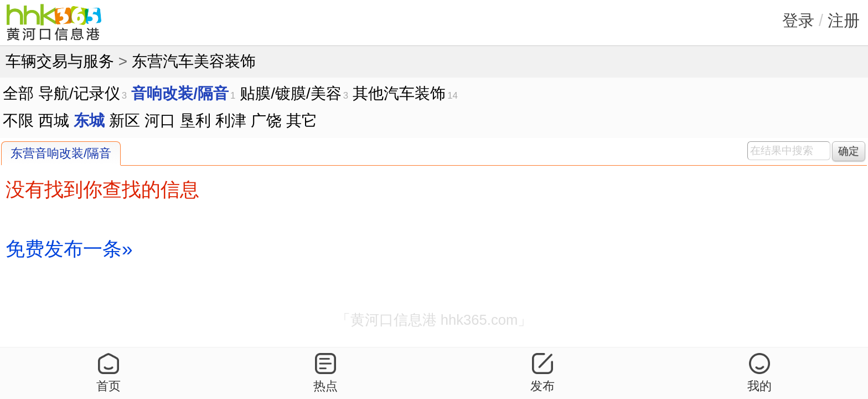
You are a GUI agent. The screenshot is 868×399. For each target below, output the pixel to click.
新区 (125, 121)
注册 (844, 21)
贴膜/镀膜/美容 (291, 93)
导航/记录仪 (79, 93)
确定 (849, 151)
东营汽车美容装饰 (194, 61)
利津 (231, 121)
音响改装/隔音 (180, 93)
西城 (54, 121)
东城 (89, 121)
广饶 (266, 121)
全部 (18, 93)
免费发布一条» (69, 249)
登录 (798, 21)
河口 (160, 121)
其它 (302, 121)
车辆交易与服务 (60, 61)
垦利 (195, 121)
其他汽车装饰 (399, 93)
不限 (18, 121)
